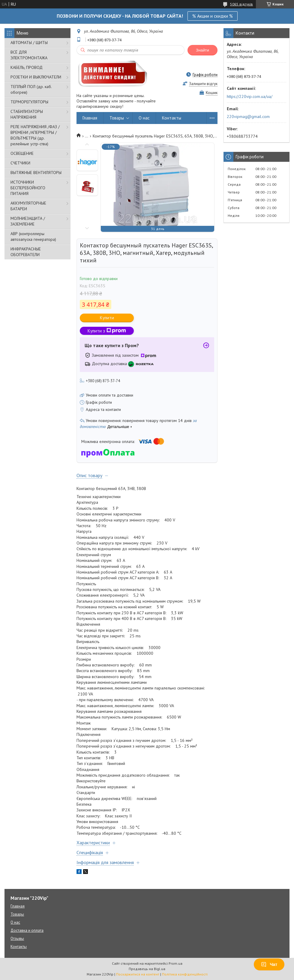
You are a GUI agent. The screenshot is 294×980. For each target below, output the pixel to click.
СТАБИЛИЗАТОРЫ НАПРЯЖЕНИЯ (27, 114)
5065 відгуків (241, 4)
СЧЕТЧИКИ (20, 163)
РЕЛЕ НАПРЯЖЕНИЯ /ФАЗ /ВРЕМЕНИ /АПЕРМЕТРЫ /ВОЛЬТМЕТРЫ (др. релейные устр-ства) (35, 135)
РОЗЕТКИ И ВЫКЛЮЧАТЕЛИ (36, 77)
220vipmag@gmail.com (248, 117)
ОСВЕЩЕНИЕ (22, 153)
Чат (269, 964)
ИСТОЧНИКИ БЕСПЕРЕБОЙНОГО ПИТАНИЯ (28, 188)
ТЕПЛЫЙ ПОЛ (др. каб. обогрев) (31, 89)
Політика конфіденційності (185, 974)
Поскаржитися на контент (138, 974)
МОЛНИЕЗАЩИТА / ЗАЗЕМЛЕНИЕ (28, 221)
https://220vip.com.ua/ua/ (250, 96)
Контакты (172, 118)
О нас (144, 118)
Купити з (107, 331)
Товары (117, 118)
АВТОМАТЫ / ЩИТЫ (29, 43)
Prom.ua (175, 963)
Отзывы (17, 939)
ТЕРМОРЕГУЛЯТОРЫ (29, 102)
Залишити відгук (203, 84)
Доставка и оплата (27, 930)
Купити (107, 318)
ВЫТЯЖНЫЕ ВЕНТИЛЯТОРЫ (36, 173)
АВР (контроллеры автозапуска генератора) (33, 236)
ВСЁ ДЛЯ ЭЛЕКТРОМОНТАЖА (29, 55)
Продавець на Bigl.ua (147, 969)
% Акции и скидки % (213, 16)
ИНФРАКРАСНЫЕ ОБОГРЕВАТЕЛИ (26, 252)
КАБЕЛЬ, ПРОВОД (27, 67)
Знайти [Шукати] (202, 50)
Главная (90, 118)
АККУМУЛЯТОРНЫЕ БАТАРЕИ (28, 206)
